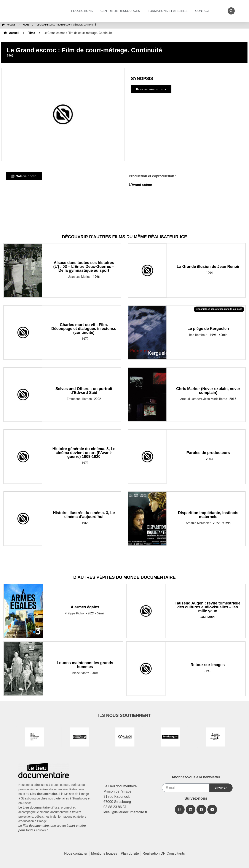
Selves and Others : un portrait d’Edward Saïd (84, 391)
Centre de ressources (121, 11)
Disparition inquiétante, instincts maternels (208, 515)
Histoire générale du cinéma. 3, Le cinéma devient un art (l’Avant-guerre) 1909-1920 (84, 453)
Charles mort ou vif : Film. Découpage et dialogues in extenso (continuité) (84, 329)
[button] (231, 11)
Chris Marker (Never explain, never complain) (208, 391)
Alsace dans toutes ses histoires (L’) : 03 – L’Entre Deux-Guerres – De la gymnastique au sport (84, 267)
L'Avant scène (140, 185)
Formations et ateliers (169, 11)
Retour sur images (208, 665)
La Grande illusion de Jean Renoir (208, 267)
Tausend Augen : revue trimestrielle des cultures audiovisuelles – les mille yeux (208, 607)
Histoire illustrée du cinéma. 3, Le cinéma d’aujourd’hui (84, 515)
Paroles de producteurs (208, 453)
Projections (83, 11)
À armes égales (85, 607)
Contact (204, 11)
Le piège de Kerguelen (208, 329)
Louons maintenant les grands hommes (85, 665)
